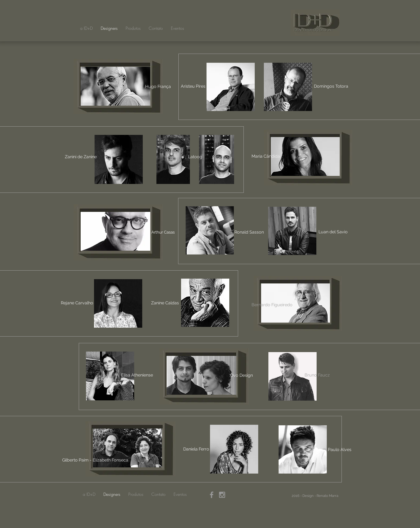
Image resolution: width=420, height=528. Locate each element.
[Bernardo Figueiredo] (272, 305)
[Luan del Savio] (333, 232)
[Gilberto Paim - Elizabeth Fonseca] (95, 460)
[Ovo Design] (241, 375)
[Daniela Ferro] (196, 449)
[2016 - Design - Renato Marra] (315, 496)
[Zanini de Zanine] (81, 157)
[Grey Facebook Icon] (212, 495)
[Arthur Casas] (163, 232)
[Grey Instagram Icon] (222, 495)
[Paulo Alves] (340, 450)
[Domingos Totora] (331, 86)
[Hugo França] (158, 87)
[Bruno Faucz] (317, 375)
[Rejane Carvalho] (77, 303)
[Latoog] (195, 157)
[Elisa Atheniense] (137, 375)
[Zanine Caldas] (165, 303)
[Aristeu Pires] (193, 86)
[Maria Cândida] (266, 156)
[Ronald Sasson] (249, 232)
